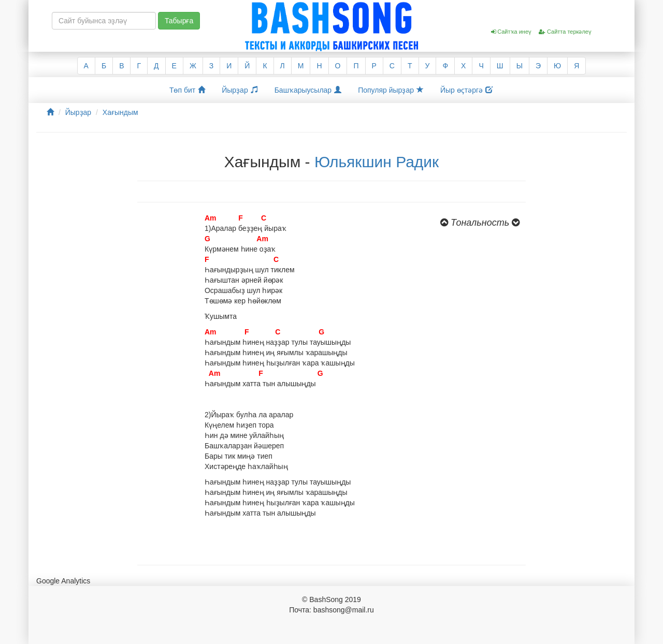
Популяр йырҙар (391, 90)
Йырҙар (240, 90)
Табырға (179, 21)
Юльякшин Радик (377, 162)
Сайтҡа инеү (511, 32)
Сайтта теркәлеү (565, 32)
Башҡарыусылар (308, 90)
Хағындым (120, 112)
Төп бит (187, 90)
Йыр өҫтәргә (466, 90)
